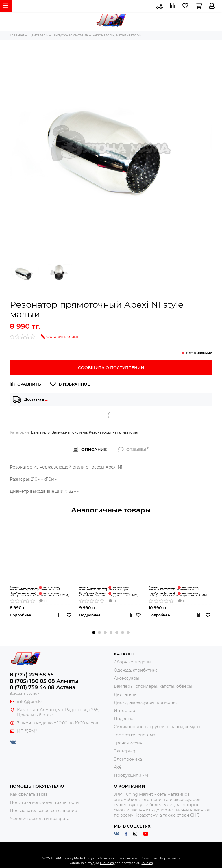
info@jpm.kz (30, 702)
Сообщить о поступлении (111, 368)
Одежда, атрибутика (136, 670)
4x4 (118, 767)
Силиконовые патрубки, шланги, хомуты (157, 727)
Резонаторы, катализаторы (113, 432)
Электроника (128, 759)
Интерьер (125, 711)
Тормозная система (135, 735)
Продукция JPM (131, 775)
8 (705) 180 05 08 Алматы (44, 681)
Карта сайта (170, 858)
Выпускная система (69, 432)
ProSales (107, 863)
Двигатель (40, 432)
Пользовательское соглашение (44, 811)
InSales (147, 863)
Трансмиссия (128, 743)
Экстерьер (125, 751)
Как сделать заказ (29, 794)
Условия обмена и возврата (40, 819)
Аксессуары (127, 678)
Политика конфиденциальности (44, 802)
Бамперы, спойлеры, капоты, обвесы (153, 686)
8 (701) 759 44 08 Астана (43, 687)
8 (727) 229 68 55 (32, 675)
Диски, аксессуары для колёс (145, 702)
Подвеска (124, 719)
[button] (94, 633)
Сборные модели (132, 662)
